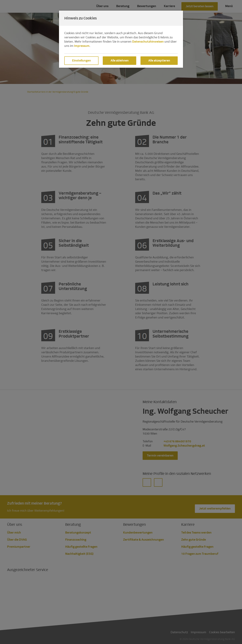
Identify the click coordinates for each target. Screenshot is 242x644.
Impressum (82, 46)
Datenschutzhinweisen (148, 42)
